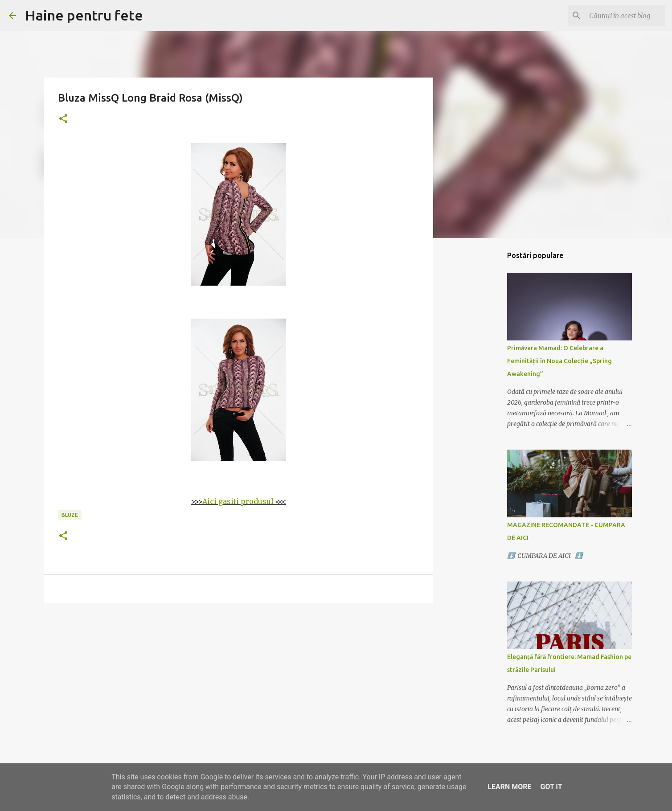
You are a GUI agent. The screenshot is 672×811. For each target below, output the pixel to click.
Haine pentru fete (84, 15)
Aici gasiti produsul (238, 501)
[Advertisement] (238, 679)
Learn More (509, 787)
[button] (63, 119)
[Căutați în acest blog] (618, 16)
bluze (70, 515)
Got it (551, 787)
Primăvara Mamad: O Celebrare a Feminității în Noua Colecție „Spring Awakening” (559, 361)
